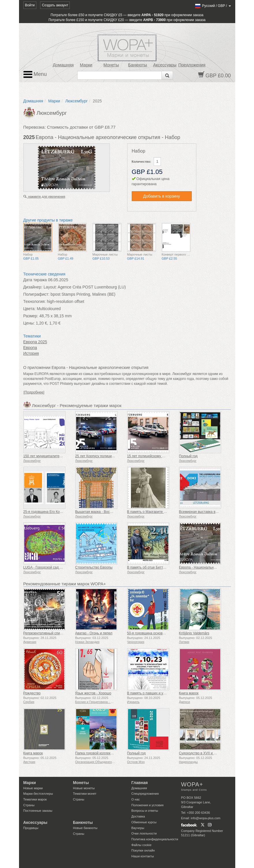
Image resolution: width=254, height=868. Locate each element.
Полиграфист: (36, 294)
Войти (30, 5)
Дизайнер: (33, 287)
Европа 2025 (35, 342)
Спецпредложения (145, 794)
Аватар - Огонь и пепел (94, 633)
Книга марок (189, 693)
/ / (213, 6)
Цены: (29, 323)
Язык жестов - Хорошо (93, 693)
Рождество (32, 693)
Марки (86, 65)
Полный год (188, 456)
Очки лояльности (144, 833)
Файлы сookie (142, 845)
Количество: (142, 162)
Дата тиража (35, 280)
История (31, 353)
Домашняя (63, 65)
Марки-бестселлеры (38, 794)
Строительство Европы (94, 567)
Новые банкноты (85, 828)
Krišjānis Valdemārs (194, 633)
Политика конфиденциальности (155, 839)
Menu (35, 74)
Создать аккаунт (55, 5)
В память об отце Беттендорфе (152, 567)
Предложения (192, 65)
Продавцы (31, 828)
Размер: (31, 316)
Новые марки (33, 788)
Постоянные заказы (38, 811)
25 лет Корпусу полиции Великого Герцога (109, 456)
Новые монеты (84, 788)
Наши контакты (143, 856)
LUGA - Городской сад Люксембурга (52, 567)
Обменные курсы (144, 822)
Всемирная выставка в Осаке (203, 512)
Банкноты (138, 65)
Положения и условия (148, 805)
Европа (30, 348)
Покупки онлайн (143, 850)
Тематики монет (85, 794)
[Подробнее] (34, 392)
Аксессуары (165, 65)
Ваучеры (138, 828)
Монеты (111, 65)
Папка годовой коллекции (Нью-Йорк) (105, 753)
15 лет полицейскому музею (150, 456)
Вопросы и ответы (145, 811)
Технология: (35, 301)
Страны (29, 805)
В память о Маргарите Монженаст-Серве (160, 512)
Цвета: (30, 309)
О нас (136, 799)
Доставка (138, 816)
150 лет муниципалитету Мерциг (50, 456)
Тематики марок (35, 799)
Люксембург (76, 101)
